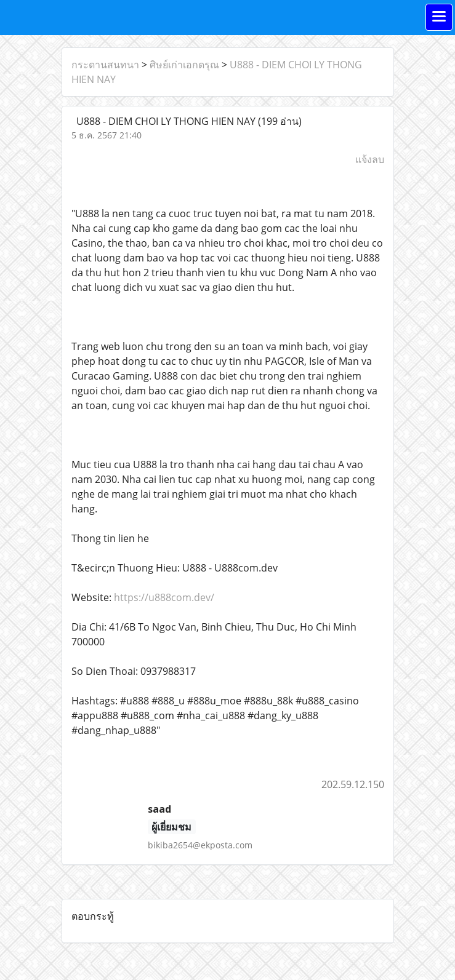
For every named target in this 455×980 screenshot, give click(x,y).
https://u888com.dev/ (164, 597)
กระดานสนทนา (105, 65)
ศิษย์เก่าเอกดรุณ (184, 65)
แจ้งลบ (370, 159)
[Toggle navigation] (439, 17)
